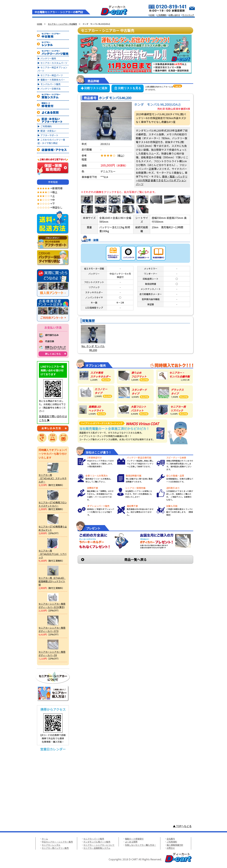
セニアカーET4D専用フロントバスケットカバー (53, 504)
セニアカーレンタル (51, 845)
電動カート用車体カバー (53, 80)
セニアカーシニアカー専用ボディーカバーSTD (52, 629)
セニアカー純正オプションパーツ (52, 69)
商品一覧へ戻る (135, 559)
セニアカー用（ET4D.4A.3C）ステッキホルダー (53, 478)
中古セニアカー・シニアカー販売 (57, 842)
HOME (152, 15)
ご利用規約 (162, 15)
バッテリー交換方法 (51, 89)
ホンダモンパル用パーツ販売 (97, 842)
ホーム (45, 839)
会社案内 (171, 839)
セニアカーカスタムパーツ (54, 63)
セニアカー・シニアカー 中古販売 (62, 24)
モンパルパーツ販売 (51, 84)
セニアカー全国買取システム (97, 848)
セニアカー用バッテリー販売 (55, 848)
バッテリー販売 (48, 58)
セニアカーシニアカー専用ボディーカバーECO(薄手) (52, 605)
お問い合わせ (174, 15)
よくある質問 (131, 842)
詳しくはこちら (53, 354)
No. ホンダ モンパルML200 (93, 348)
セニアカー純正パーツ (52, 75)
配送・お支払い (48, 131)
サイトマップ (188, 15)
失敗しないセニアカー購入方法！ (141, 845)
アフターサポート (49, 135)
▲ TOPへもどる (182, 826)
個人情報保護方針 (175, 845)
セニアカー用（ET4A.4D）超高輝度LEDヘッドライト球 (52, 581)
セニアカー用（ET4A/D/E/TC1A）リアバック (53, 554)
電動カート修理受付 (134, 839)
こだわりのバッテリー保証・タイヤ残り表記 (51, 141)
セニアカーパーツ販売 (94, 839)
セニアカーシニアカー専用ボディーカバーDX (52, 654)
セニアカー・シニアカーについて (99, 845)
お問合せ (171, 848)
